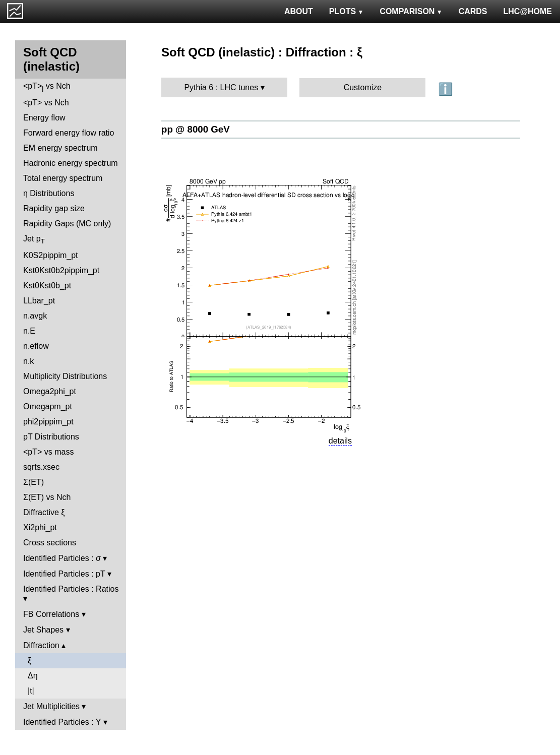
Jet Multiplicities (51, 706)
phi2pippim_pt (48, 422)
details (340, 441)
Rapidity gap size (54, 208)
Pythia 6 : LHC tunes (221, 87)
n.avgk (35, 316)
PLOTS (347, 11)
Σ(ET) (34, 482)
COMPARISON (411, 11)
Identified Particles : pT (64, 574)
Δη (33, 676)
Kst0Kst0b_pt (47, 286)
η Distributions (49, 193)
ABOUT (299, 11)
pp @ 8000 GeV (196, 129)
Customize (363, 87)
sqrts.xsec (41, 467)
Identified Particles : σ (62, 558)
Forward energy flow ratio (69, 133)
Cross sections (50, 543)
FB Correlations (51, 614)
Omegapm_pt (48, 406)
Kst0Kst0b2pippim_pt (61, 270)
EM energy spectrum (60, 148)
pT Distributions (51, 437)
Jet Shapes (43, 630)
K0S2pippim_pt (51, 255)
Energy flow (44, 118)
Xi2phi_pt (40, 527)
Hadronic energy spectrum (71, 163)
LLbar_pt (39, 301)
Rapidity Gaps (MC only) (67, 224)
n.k (28, 361)
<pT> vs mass (48, 452)
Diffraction (41, 645)
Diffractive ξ (44, 512)
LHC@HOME (528, 11)
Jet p (34, 240)
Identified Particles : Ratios (71, 589)
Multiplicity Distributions (65, 376)
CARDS (473, 11)
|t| (31, 691)
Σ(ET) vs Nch (47, 497)
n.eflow (36, 346)
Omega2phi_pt (50, 391)
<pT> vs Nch (47, 87)
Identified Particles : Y (62, 722)
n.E (29, 331)
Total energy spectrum (63, 178)
